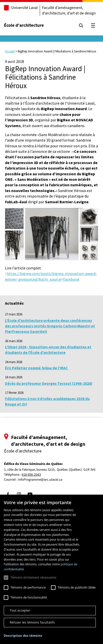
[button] (23, 636)
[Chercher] (81, 25)
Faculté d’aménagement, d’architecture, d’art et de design (69, 10)
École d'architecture (24, 25)
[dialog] (51, 569)
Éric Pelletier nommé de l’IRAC (36, 368)
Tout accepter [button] (20, 610)
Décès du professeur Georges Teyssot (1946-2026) (49, 383)
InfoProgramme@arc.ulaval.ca (40, 480)
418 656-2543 (31, 475)
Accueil (10, 51)
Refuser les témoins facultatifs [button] (32, 622)
